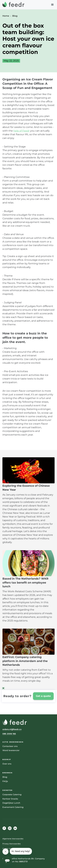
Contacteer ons (10, 746)
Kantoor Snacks (10, 799)
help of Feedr (21, 131)
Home (6, 16)
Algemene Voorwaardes (13, 839)
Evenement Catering (13, 807)
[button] (52, 5)
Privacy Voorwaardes (12, 844)
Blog (15, 16)
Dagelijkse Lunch (11, 803)
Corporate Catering (12, 794)
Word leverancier (11, 750)
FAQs (5, 781)
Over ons (7, 764)
